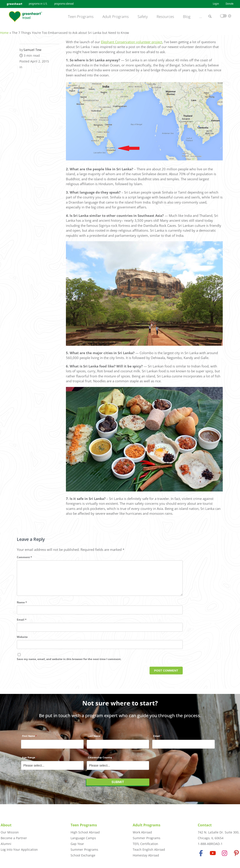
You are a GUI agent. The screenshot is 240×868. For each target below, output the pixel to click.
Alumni (6, 844)
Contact (205, 825)
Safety (143, 17)
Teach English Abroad (149, 850)
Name (22, 607)
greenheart (14, 4)
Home (4, 30)
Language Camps (83, 838)
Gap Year (77, 844)
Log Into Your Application (19, 850)
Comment (24, 555)
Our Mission (10, 832)
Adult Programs (116, 17)
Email (22, 624)
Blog (187, 17)
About (6, 825)
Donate (229, 4)
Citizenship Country (100, 760)
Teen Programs (81, 17)
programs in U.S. (38, 4)
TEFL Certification (145, 844)
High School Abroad (85, 832)
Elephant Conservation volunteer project (132, 39)
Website (22, 642)
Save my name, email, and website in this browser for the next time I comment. (69, 664)
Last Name (94, 739)
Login (216, 4)
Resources (165, 17)
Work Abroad (142, 832)
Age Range (29, 760)
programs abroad (64, 4)
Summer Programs (84, 850)
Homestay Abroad (146, 855)
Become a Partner (14, 838)
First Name (29, 739)
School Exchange (83, 855)
